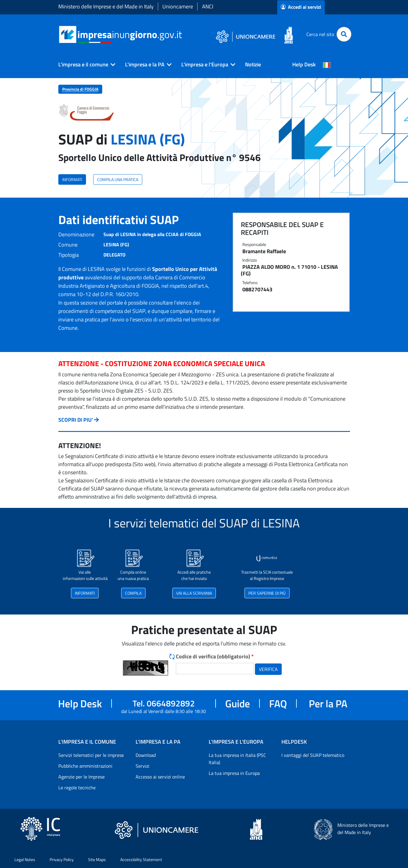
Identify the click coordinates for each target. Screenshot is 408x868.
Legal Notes (25, 859)
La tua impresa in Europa (234, 773)
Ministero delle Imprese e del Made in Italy (106, 6)
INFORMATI (72, 179)
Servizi (143, 766)
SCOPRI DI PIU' (76, 420)
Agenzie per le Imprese (81, 777)
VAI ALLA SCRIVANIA (194, 593)
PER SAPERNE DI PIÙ (267, 593)
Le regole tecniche (77, 788)
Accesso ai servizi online (160, 777)
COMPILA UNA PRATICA (118, 179)
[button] (84, 65)
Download (146, 755)
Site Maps (97, 859)
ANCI (208, 6)
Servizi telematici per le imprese (91, 755)
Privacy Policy (62, 859)
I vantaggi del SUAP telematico (313, 755)
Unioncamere (178, 6)
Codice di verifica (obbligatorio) (215, 656)
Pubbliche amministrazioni (85, 766)
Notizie (253, 64)
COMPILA (133, 593)
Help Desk (304, 64)
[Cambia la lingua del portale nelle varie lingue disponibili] (327, 65)
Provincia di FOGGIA (80, 89)
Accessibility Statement (141, 859)
